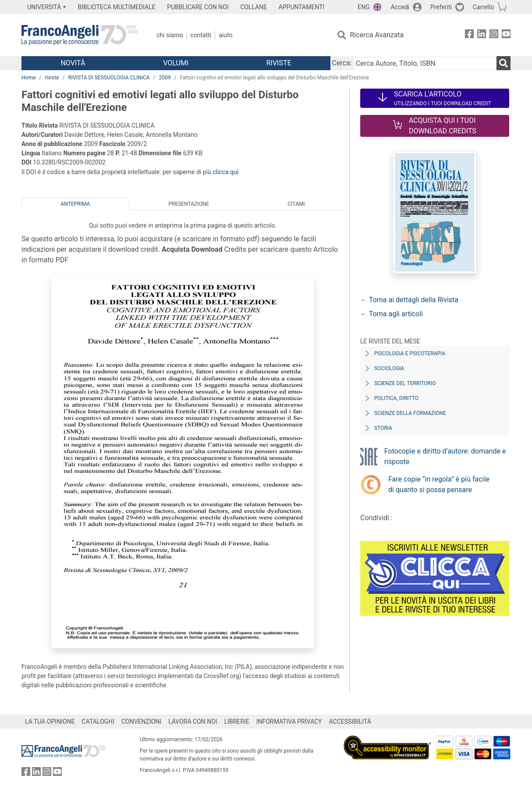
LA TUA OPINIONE (50, 722)
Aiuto (225, 35)
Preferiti (441, 7)
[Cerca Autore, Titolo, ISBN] (425, 63)
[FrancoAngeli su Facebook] (469, 35)
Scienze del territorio (405, 383)
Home (28, 78)
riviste (52, 78)
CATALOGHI (98, 722)
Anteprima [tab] (76, 204)
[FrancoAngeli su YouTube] (506, 35)
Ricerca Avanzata (377, 35)
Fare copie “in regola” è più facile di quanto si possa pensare (439, 484)
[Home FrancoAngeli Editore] (80, 35)
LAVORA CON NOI (193, 722)
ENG (364, 7)
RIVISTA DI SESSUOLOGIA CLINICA (109, 78)
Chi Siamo (170, 35)
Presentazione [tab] (189, 204)
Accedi (400, 7)
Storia (383, 428)
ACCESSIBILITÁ (350, 722)
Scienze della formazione (410, 413)
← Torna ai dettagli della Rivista (409, 300)
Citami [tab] (296, 204)
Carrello (483, 7)
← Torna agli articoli (392, 314)
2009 (165, 78)
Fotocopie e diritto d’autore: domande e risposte (445, 456)
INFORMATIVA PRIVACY (289, 722)
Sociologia (389, 368)
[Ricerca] (504, 63)
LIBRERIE (237, 722)
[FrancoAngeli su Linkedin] (482, 35)
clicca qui (225, 172)
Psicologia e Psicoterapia (410, 354)
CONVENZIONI (141, 722)
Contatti (201, 35)
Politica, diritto (396, 398)
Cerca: (342, 63)
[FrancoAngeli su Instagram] (494, 35)
